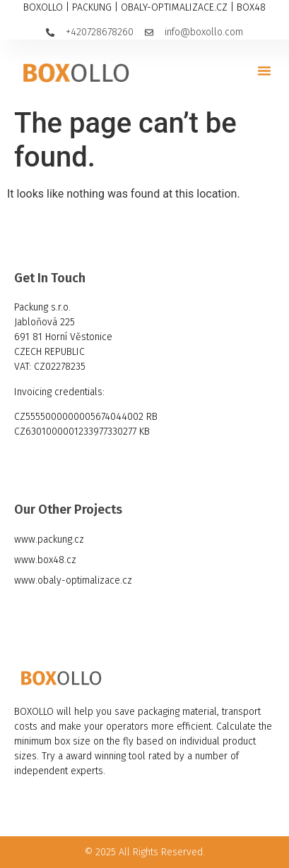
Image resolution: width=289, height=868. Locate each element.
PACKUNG (92, 7)
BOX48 (250, 7)
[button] (264, 71)
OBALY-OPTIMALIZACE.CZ (173, 7)
